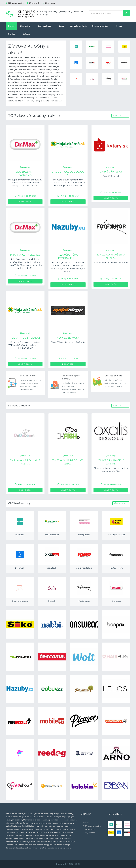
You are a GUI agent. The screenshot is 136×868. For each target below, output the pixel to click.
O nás (86, 823)
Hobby (120, 26)
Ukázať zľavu (25, 201)
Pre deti (13, 34)
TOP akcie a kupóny (15, 3)
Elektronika (26, 26)
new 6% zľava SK (68, 338)
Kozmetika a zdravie (78, 26)
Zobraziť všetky (120, 116)
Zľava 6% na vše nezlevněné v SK (68, 342)
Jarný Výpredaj (111, 172)
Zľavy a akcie (49, 3)
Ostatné (28, 34)
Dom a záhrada (46, 26)
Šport (61, 26)
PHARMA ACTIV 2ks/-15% (25, 255)
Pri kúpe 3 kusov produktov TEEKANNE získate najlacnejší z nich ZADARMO (25, 345)
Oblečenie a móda (101, 26)
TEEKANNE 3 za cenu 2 (25, 338)
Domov (11, 26)
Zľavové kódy (33, 3)
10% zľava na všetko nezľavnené (111, 263)
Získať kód (111, 284)
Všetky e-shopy (121, 503)
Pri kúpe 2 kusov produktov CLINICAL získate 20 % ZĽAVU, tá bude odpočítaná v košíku (68, 183)
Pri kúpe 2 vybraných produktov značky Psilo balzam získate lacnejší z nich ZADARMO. (25, 183)
